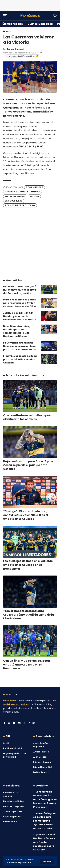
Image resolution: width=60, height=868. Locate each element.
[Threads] (34, 723)
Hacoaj (34, 196)
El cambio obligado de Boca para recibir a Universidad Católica (20, 359)
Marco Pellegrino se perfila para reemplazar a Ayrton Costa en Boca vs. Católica (20, 303)
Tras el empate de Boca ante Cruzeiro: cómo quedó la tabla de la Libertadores (29, 615)
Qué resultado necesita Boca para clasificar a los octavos (28, 417)
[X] (9, 723)
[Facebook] (4, 723)
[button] (47, 861)
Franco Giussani (16, 49)
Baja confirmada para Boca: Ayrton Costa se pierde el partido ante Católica (29, 465)
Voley (9, 31)
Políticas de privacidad (20, 862)
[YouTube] (14, 723)
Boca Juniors (34, 187)
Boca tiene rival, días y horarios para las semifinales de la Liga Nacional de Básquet (17, 331)
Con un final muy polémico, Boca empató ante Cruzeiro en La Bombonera (26, 665)
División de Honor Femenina (22, 192)
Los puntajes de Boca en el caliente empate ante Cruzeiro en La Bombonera (28, 565)
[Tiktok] (29, 723)
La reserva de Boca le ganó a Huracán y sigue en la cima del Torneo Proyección (21, 290)
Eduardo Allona (15, 196)
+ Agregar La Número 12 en (23, 56)
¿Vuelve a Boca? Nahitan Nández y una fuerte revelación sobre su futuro (20, 316)
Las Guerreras (14, 201)
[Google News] (19, 723)
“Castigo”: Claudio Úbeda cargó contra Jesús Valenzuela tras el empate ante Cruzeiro (26, 515)
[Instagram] (24, 723)
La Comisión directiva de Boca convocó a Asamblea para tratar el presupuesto (20, 346)
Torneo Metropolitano (20, 205)
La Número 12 (11, 701)
